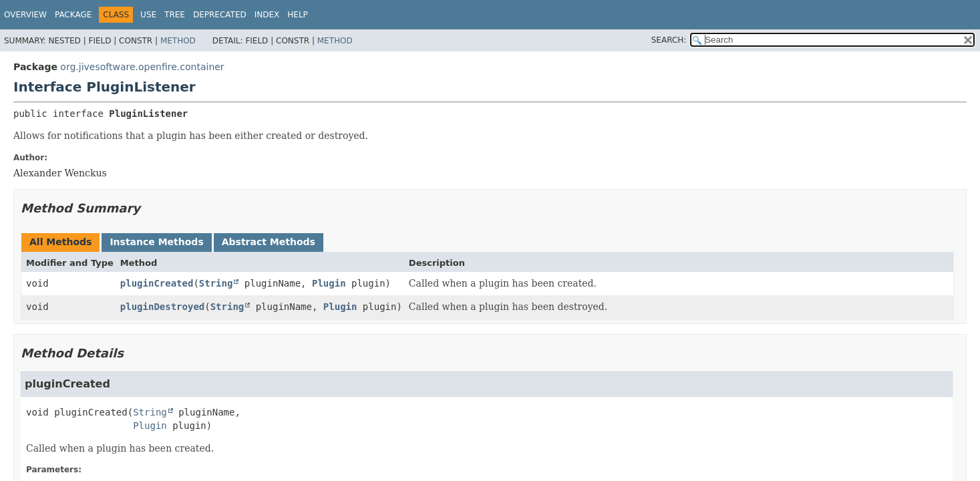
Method (178, 41)
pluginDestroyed (162, 307)
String (216, 283)
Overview (25, 15)
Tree (175, 15)
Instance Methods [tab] (156, 242)
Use (148, 15)
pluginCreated (157, 283)
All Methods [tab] (60, 242)
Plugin (329, 283)
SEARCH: (669, 40)
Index (267, 15)
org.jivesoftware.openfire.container (142, 67)
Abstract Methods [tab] (269, 242)
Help (298, 15)
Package (73, 15)
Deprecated (220, 15)
